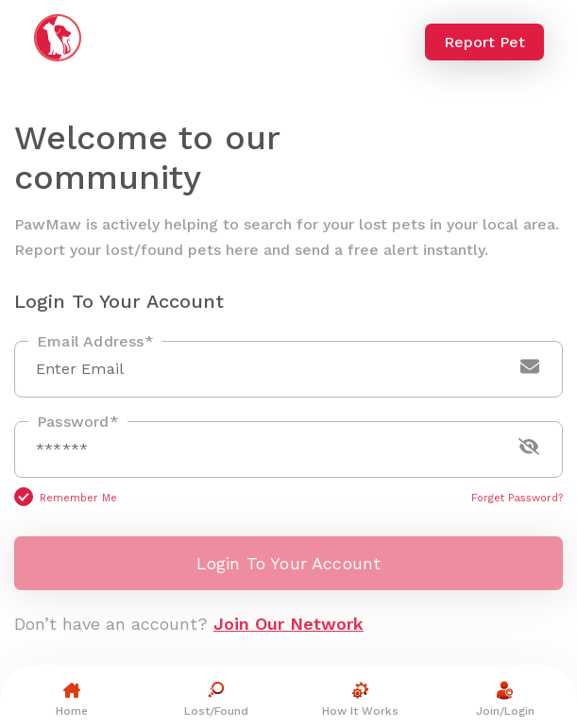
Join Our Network (288, 624)
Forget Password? (517, 498)
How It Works (360, 697)
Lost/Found (216, 697)
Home (72, 697)
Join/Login (505, 697)
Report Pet (484, 42)
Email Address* (95, 341)
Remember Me (78, 498)
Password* (78, 422)
